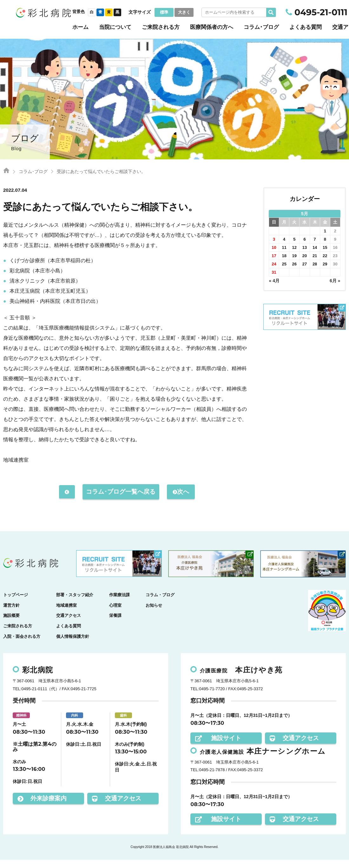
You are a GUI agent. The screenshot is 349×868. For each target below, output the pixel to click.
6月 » (335, 281)
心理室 (115, 614)
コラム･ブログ (261, 27)
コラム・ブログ (160, 603)
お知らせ (154, 614)
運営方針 (11, 614)
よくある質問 (306, 27)
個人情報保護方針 (73, 645)
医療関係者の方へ (212, 27)
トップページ (16, 603)
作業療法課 (119, 603)
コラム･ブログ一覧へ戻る (121, 496)
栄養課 (115, 624)
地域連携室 (66, 614)
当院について (115, 27)
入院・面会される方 (22, 645)
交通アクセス (69, 624)
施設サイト (218, 746)
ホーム (80, 27)
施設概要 (11, 624)
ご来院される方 (161, 27)
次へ (183, 500)
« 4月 (274, 281)
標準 (164, 12)
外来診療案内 (42, 807)
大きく (184, 12)
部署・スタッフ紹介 (75, 603)
